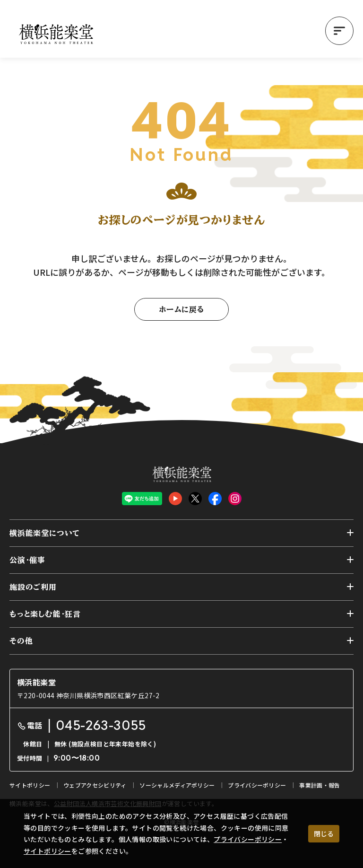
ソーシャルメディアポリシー (177, 785)
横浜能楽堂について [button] (45, 533)
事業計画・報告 (320, 785)
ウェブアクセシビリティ (95, 785)
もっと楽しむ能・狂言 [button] (45, 614)
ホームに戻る (181, 309)
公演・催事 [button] (27, 560)
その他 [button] (21, 641)
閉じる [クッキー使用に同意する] (324, 833)
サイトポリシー (48, 851)
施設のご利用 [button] (33, 587)
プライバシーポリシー (248, 839)
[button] (339, 31)
